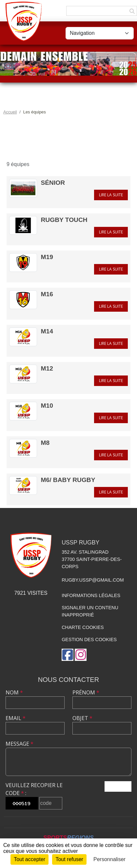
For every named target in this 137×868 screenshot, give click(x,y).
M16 (47, 294)
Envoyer (118, 786)
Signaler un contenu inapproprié (90, 611)
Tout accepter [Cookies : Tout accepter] (29, 859)
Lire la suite (111, 195)
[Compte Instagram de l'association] (81, 655)
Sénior (53, 183)
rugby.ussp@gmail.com (93, 580)
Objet (82, 718)
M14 (47, 331)
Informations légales (91, 595)
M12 (47, 368)
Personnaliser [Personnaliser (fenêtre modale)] (109, 859)
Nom (14, 692)
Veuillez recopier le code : (34, 789)
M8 (45, 443)
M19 (47, 257)
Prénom (86, 692)
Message (20, 744)
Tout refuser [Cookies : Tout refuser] (69, 859)
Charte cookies (83, 627)
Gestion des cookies (89, 639)
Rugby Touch (64, 220)
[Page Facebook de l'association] (68, 655)
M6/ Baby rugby (68, 480)
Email (16, 718)
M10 (47, 406)
